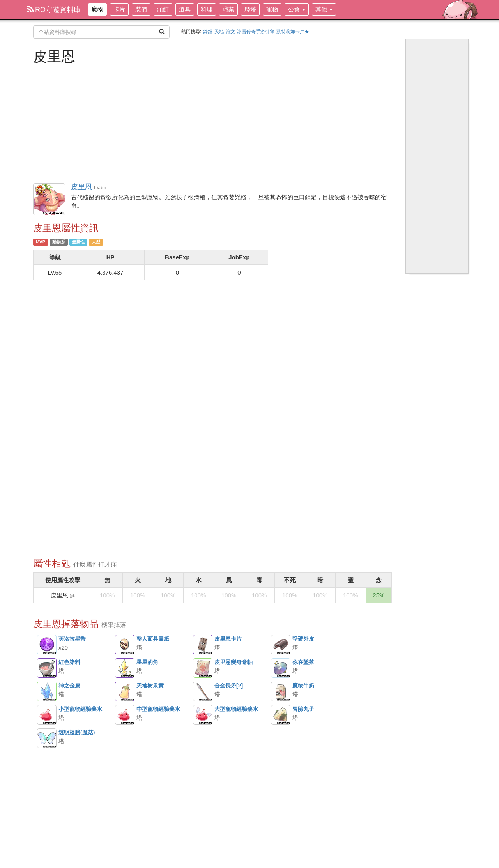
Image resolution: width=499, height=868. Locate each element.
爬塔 (250, 9)
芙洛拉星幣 (47, 645)
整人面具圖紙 (125, 645)
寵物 (272, 9)
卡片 (119, 9)
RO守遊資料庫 (54, 10)
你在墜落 (281, 668)
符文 (230, 32)
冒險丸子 (281, 715)
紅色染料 (47, 668)
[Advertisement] (212, 123)
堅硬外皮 (281, 645)
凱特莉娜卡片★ (293, 32)
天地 (219, 32)
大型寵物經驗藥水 (203, 715)
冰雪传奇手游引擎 (256, 32)
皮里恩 (50, 200)
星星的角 (125, 668)
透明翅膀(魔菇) (47, 738)
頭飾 (163, 9)
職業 (228, 9)
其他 (324, 9)
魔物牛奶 (281, 691)
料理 (207, 9)
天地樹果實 (125, 691)
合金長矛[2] (203, 691)
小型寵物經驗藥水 (47, 715)
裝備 (141, 9)
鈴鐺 (208, 32)
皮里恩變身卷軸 (203, 668)
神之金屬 (47, 691)
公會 (297, 9)
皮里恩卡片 (203, 645)
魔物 (97, 9)
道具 (185, 9)
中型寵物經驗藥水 (125, 715)
